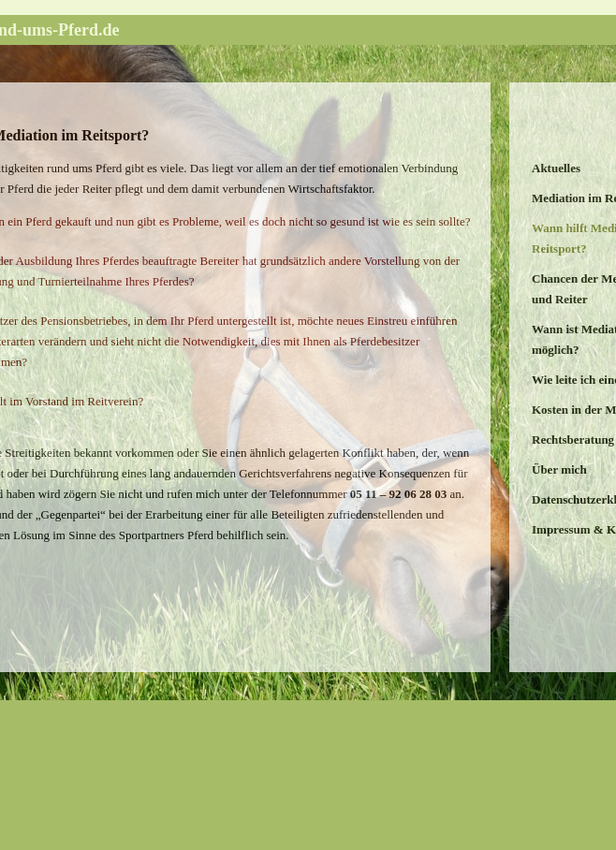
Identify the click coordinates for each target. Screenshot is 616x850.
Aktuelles (556, 168)
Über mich (559, 469)
